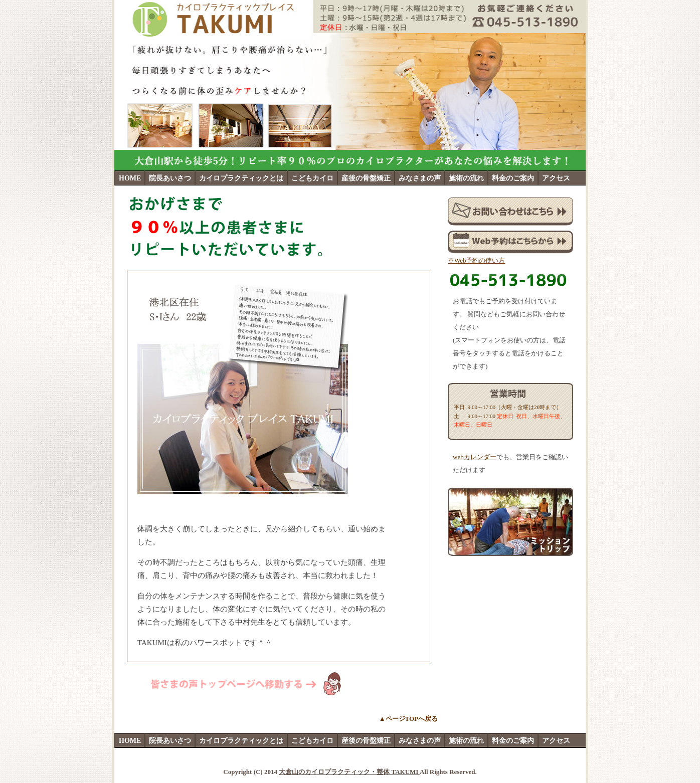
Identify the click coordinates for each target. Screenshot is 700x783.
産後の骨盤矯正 (366, 178)
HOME (130, 178)
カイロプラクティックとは (241, 178)
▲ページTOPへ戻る (408, 719)
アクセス (556, 178)
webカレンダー (475, 457)
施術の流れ (466, 178)
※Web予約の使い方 (477, 260)
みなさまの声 (420, 178)
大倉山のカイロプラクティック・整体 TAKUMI (349, 772)
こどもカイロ (312, 178)
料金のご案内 (513, 178)
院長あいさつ (170, 178)
